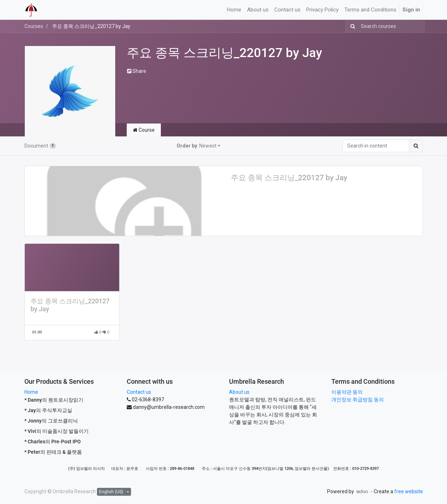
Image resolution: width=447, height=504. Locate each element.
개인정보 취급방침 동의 (358, 400)
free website (409, 491)
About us (239, 392)
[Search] (351, 26)
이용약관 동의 (347, 392)
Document (40, 146)
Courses (34, 26)
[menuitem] (234, 10)
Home (31, 392)
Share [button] (137, 71)
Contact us (139, 392)
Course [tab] (144, 130)
